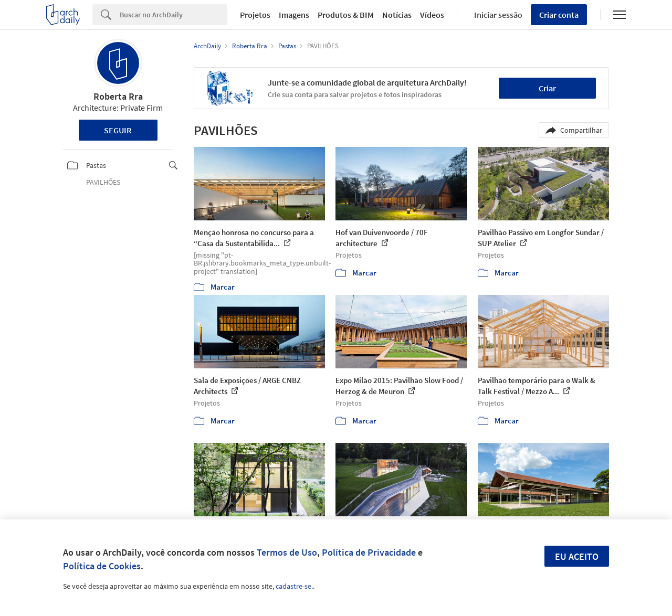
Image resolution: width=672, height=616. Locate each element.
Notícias (397, 15)
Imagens (294, 15)
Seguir (118, 130)
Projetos (255, 15)
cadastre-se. (294, 586)
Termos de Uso (287, 552)
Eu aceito (577, 556)
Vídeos (432, 15)
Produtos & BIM (346, 15)
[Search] (174, 15)
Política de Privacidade (369, 552)
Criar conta (559, 15)
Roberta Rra (118, 96)
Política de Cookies (102, 566)
